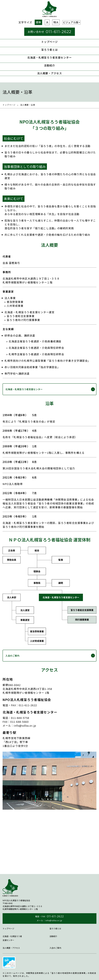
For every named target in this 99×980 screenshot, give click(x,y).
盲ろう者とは (50, 50)
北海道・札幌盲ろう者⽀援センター (49, 57)
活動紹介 (49, 65)
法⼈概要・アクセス (50, 73)
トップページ (50, 42)
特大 (56, 22)
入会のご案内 (12, 656)
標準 (38, 22)
